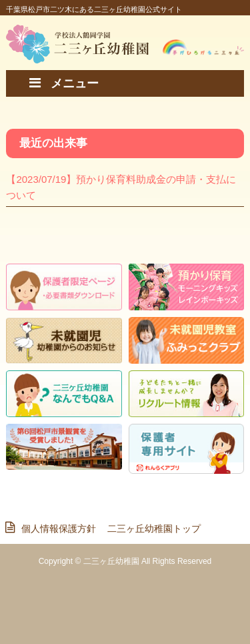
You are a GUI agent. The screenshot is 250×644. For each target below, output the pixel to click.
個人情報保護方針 (55, 529)
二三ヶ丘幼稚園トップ (154, 529)
